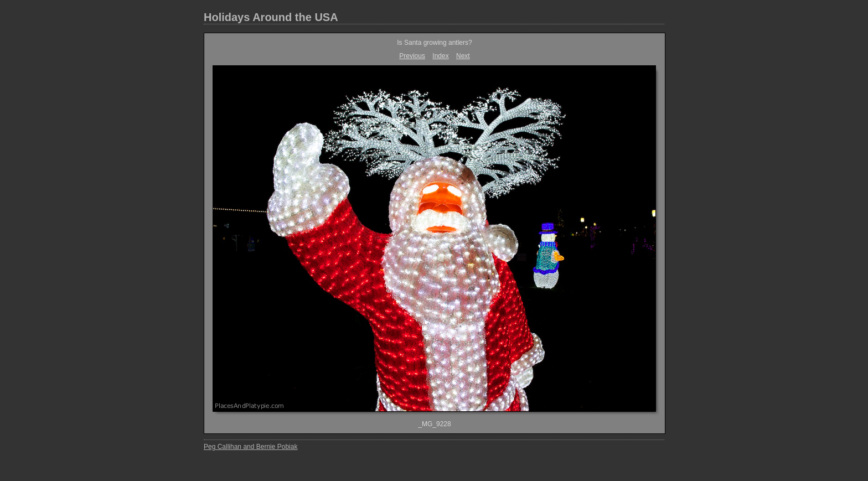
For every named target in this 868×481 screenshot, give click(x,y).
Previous (412, 56)
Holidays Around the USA (271, 17)
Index (440, 56)
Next (463, 56)
